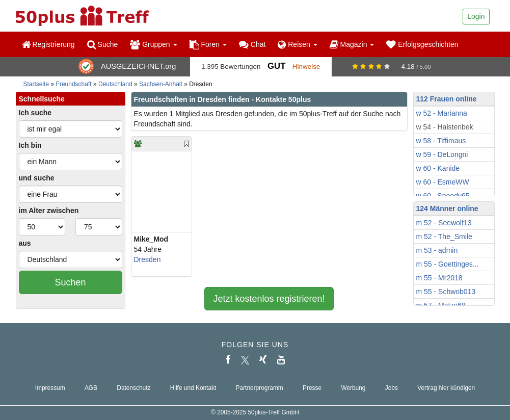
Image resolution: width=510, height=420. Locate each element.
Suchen (70, 282)
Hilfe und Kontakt (193, 388)
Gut (276, 66)
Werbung (353, 388)
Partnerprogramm (260, 388)
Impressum (50, 388)
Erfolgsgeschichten (422, 44)
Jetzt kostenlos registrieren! (269, 299)
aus (25, 243)
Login (476, 16)
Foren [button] (208, 44)
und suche (37, 178)
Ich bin (30, 145)
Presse (312, 388)
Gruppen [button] (153, 44)
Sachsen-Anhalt (161, 84)
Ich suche (35, 113)
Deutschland (115, 84)
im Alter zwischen (49, 211)
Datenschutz (133, 388)
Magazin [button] (352, 44)
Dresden (147, 259)
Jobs (392, 388)
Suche (103, 44)
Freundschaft (74, 84)
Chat (252, 44)
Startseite (36, 84)
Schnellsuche (42, 99)
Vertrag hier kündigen (446, 388)
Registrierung (48, 44)
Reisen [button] (297, 44)
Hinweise (306, 67)
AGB (91, 388)
